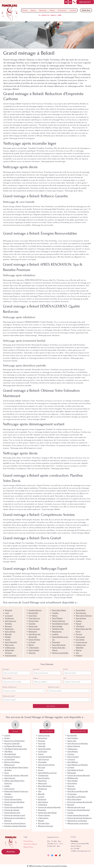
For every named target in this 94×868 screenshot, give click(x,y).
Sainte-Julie (33, 626)
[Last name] (46, 673)
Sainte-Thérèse (34, 640)
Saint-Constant (34, 629)
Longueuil (9, 616)
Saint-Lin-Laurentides (60, 653)
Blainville (8, 634)
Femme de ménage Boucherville (80, 802)
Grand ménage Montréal (14, 807)
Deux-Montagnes (59, 645)
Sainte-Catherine (59, 621)
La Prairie (32, 642)
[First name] (16, 673)
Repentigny (9, 629)
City (65, 678)
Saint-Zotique (81, 618)
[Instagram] (48, 855)
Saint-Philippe (57, 618)
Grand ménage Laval (12, 813)
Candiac (55, 613)
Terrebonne (9, 618)
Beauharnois (57, 632)
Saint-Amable (57, 626)
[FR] (66, 2)
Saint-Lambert (34, 650)
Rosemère (56, 642)
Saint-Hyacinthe (11, 642)
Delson (55, 616)
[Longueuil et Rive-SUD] (79, 731)
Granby (8, 640)
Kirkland (79, 656)
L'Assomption (34, 648)
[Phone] (74, 2)
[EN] (70, 2)
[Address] (46, 682)
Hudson (79, 621)
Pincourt (79, 634)
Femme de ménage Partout (15, 823)
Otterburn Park (58, 629)
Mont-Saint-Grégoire (84, 616)
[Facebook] (52, 855)
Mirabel (8, 637)
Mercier (79, 650)
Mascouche (9, 645)
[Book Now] (86, 10)
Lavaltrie (55, 634)
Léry (77, 653)
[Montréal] (15, 731)
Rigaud (78, 624)
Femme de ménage (12, 810)
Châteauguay (10, 648)
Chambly (32, 624)
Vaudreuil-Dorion (35, 610)
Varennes (32, 653)
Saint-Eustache (11, 656)
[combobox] (24, 691)
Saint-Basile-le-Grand (60, 624)
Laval (7, 613)
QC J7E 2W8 (75, 848)
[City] (77, 682)
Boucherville (33, 613)
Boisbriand (33, 632)
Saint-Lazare (80, 637)
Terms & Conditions (30, 844)
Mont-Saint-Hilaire (59, 610)
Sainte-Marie (81, 610)
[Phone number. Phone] (16, 682)
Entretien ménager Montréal (15, 826)
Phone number (7, 678)
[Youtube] (56, 855)
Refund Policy (28, 847)
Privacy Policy (28, 841)
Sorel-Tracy (33, 616)
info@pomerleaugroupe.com (81, 851)
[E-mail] (77, 673)
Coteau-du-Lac (81, 642)
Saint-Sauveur (81, 613)
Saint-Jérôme (10, 632)
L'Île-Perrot (80, 626)
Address (36, 678)
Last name (36, 669)
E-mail (66, 669)
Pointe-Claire (34, 621)
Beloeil (31, 645)
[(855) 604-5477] (85, 2)
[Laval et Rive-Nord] (47, 731)
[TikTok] (60, 855)
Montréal (8, 610)
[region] (12, 632)
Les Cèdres (80, 640)
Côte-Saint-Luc (34, 618)
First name (6, 669)
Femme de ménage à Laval (15, 815)
